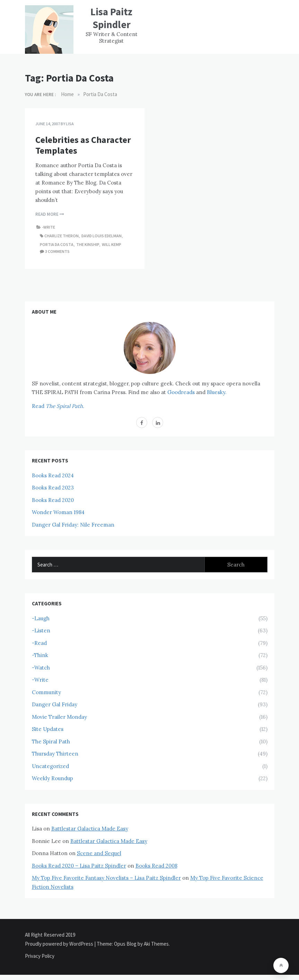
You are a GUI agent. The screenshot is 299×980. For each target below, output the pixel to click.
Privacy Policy (40, 956)
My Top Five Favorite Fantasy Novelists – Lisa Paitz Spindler (106, 878)
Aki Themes (156, 944)
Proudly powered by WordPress (60, 944)
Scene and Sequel (99, 853)
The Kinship (88, 244)
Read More (50, 214)
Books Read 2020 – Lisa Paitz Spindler (79, 866)
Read (58, 406)
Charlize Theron (61, 236)
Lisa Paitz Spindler (111, 18)
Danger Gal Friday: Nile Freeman (73, 525)
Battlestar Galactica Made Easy (90, 829)
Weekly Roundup (52, 778)
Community (46, 692)
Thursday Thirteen (55, 754)
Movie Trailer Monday (59, 717)
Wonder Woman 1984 (58, 512)
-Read (39, 643)
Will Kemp (112, 244)
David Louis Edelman (102, 236)
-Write (49, 227)
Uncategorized (50, 766)
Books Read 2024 (53, 475)
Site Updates (48, 729)
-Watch (41, 668)
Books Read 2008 (156, 866)
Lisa (70, 124)
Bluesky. (217, 392)
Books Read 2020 (53, 500)
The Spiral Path (51, 742)
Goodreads (181, 392)
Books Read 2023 (53, 488)
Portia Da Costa (57, 244)
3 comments (57, 251)
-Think (40, 655)
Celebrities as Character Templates (83, 145)
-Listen (41, 630)
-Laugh (41, 618)
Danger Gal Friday (55, 704)
